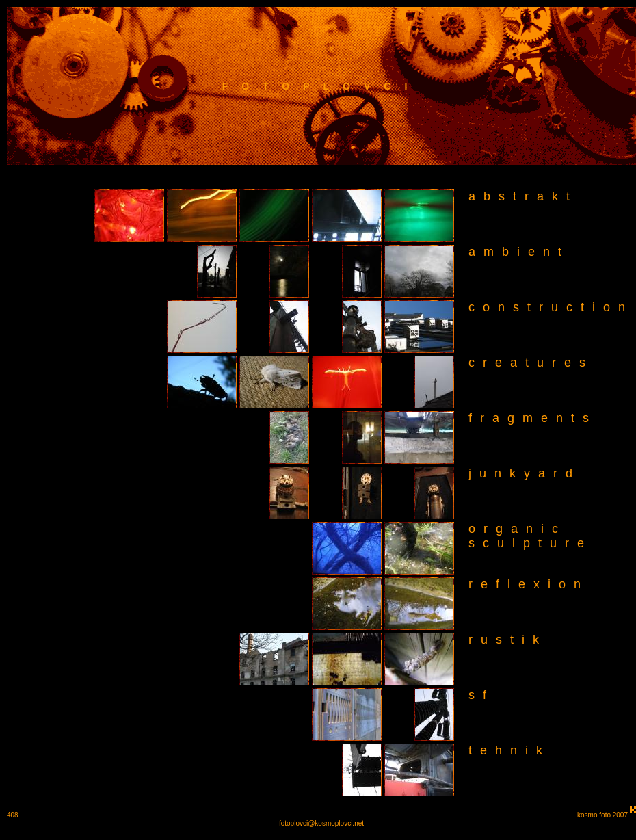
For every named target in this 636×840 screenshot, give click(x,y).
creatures (531, 363)
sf (481, 695)
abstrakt (523, 196)
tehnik (509, 750)
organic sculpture (525, 536)
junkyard (525, 473)
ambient (519, 252)
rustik (508, 640)
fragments (533, 418)
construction (551, 307)
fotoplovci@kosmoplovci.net (321, 823)
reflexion (529, 584)
